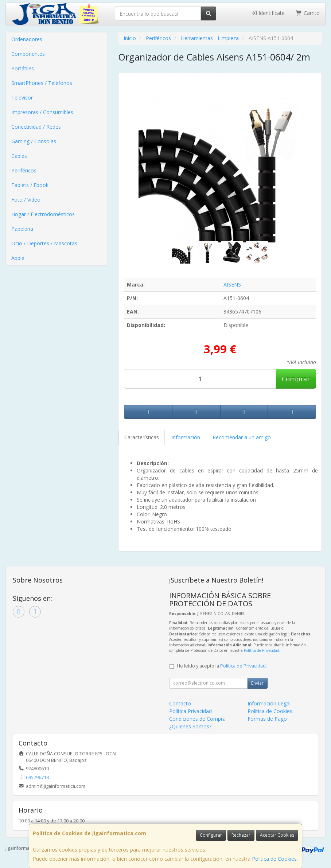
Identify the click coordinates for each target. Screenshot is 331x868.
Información (186, 437)
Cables (19, 156)
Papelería (22, 229)
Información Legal (269, 703)
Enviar (257, 683)
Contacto (180, 703)
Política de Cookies (274, 859)
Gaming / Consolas (34, 141)
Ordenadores (27, 39)
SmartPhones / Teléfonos (42, 83)
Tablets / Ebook (30, 185)
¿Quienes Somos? (190, 726)
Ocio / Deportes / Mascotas (44, 243)
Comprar (296, 379)
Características (142, 437)
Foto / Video (26, 200)
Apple (18, 258)
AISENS (232, 285)
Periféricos (24, 170)
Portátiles (23, 68)
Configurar (211, 835)
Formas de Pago (267, 719)
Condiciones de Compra (197, 719)
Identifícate (268, 13)
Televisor (22, 98)
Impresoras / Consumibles (42, 112)
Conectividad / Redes (36, 127)
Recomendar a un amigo (242, 437)
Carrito (308, 13)
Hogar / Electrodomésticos (43, 214)
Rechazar (241, 835)
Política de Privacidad (262, 650)
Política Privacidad (190, 711)
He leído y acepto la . (222, 666)
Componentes (28, 54)
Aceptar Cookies (277, 835)
